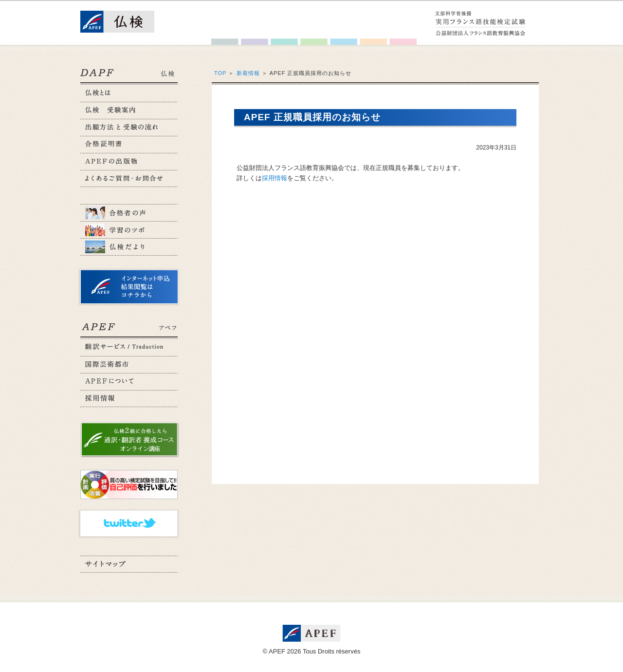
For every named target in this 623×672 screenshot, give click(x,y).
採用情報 (275, 178)
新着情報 (248, 73)
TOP (220, 73)
